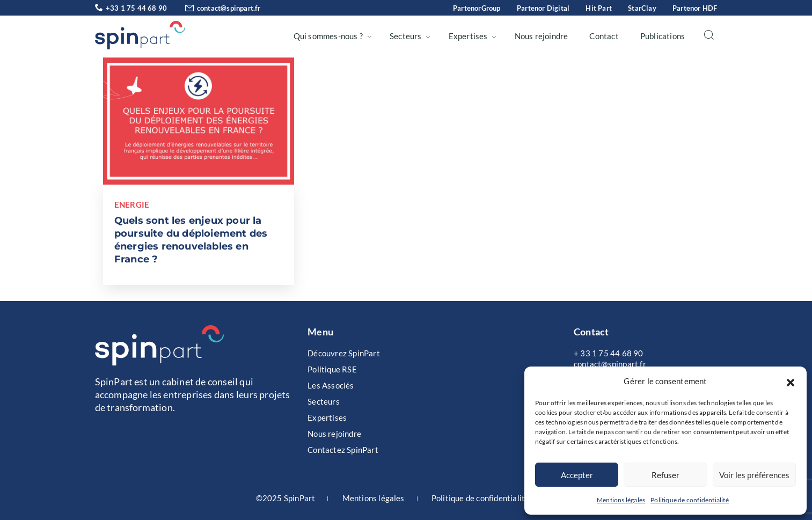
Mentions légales (621, 500)
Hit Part (599, 8)
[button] (791, 381)
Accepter (577, 475)
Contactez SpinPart (343, 450)
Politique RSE (332, 369)
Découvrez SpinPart (344, 353)
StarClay (642, 8)
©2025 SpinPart (286, 498)
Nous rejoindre (542, 36)
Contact (604, 36)
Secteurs (406, 36)
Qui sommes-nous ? (328, 36)
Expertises (468, 36)
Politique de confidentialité (690, 500)
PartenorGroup (477, 8)
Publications (663, 36)
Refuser (665, 475)
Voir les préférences (754, 475)
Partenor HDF (695, 8)
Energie (132, 204)
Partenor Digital (543, 8)
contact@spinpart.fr (214, 8)
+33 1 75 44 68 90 (131, 8)
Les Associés (331, 385)
